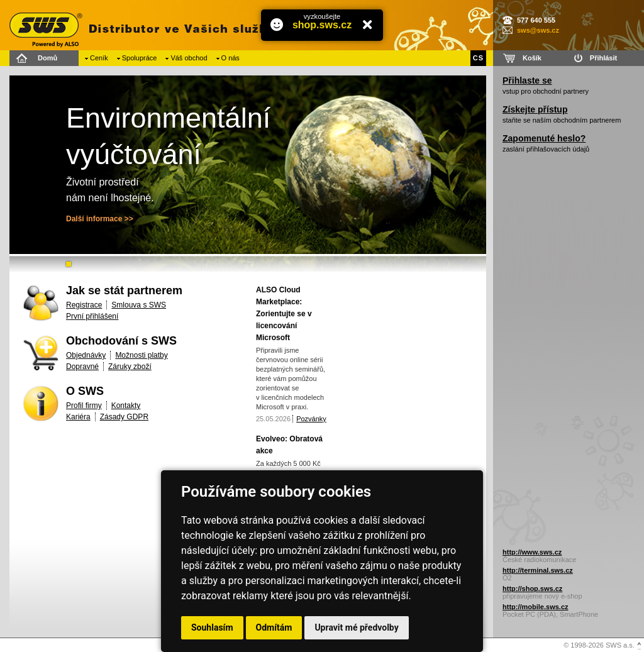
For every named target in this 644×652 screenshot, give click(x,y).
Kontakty (126, 406)
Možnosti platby (141, 355)
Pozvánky (311, 419)
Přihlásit (603, 58)
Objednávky (86, 355)
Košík (532, 58)
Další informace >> (100, 219)
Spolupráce (140, 58)
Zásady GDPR (124, 417)
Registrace (84, 305)
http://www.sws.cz (532, 552)
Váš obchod (189, 58)
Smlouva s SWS (139, 305)
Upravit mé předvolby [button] (356, 627)
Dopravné (82, 367)
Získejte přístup (535, 109)
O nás (230, 58)
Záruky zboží (130, 367)
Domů (47, 58)
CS (478, 58)
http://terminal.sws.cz (538, 570)
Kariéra (78, 417)
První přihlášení (92, 316)
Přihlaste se (527, 80)
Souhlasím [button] (212, 627)
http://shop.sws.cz (532, 588)
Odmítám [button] (274, 627)
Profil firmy (84, 406)
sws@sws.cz (538, 30)
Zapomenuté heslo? (544, 138)
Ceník (99, 58)
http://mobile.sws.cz (536, 607)
